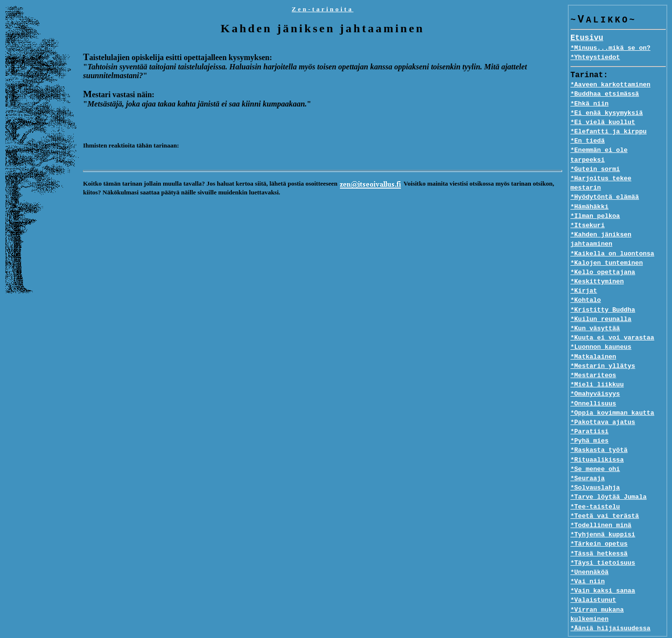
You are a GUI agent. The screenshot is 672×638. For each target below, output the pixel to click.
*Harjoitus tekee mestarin (618, 170)
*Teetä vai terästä (605, 497)
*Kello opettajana (603, 254)
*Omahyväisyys (595, 376)
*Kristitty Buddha (603, 291)
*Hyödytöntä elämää (605, 179)
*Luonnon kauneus (601, 329)
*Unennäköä (589, 554)
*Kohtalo (586, 282)
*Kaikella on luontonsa (612, 235)
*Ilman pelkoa (595, 197)
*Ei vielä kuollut (603, 123)
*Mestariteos (593, 357)
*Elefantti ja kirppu (609, 132)
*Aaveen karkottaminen (610, 85)
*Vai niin (588, 563)
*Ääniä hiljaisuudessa (610, 600)
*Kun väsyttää (595, 310)
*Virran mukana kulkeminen (618, 591)
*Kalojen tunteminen (607, 244)
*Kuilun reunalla (601, 300)
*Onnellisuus (593, 385)
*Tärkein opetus (599, 526)
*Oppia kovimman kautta (612, 394)
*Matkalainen (593, 338)
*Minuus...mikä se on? (610, 48)
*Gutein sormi (595, 160)
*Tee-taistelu (595, 488)
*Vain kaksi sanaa (603, 573)
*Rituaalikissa (597, 441)
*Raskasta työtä (599, 432)
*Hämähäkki (589, 188)
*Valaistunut (593, 582)
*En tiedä (588, 141)
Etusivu (587, 39)
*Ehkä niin (589, 104)
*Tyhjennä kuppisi (603, 516)
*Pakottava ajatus (603, 404)
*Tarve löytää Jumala (609, 479)
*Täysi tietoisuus (603, 544)
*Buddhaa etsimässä (605, 94)
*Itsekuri (588, 207)
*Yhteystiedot (595, 58)
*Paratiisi (589, 413)
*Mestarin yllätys (603, 347)
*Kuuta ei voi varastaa (612, 319)
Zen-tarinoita (322, 9)
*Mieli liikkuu (597, 366)
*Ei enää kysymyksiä (607, 113)
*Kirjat (584, 273)
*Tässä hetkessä (599, 535)
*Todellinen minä (601, 507)
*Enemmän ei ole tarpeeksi (618, 150)
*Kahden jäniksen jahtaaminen (601, 221)
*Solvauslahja (595, 469)
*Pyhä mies (589, 423)
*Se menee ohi (595, 450)
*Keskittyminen (597, 263)
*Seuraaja (588, 460)
